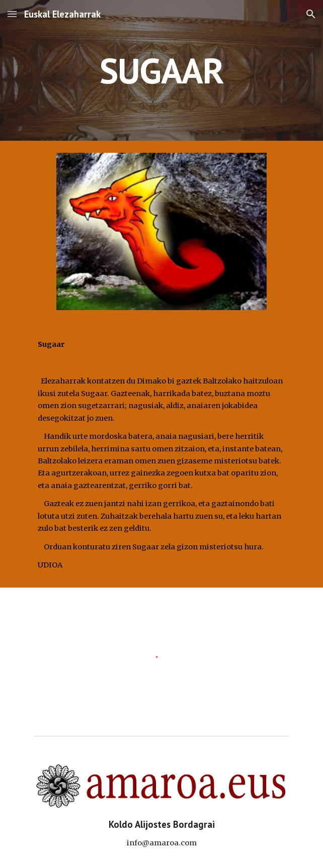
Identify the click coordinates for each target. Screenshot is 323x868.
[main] (161, 71)
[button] (12, 14)
